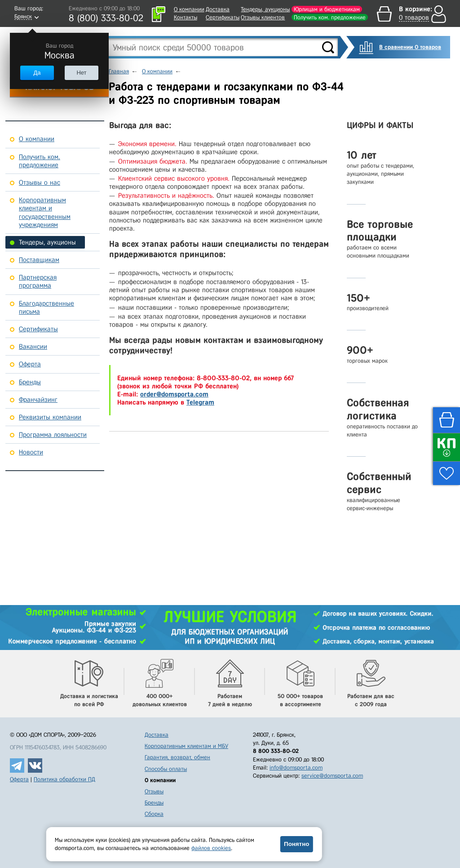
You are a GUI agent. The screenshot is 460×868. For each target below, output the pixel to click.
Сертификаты (223, 17)
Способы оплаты (166, 769)
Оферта (19, 779)
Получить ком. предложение (330, 17)
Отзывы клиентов (263, 17)
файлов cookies (211, 848)
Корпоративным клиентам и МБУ (186, 746)
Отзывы (154, 791)
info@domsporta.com (296, 768)
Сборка (154, 814)
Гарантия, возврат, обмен (177, 757)
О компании (189, 9)
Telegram (200, 402)
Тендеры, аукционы (265, 9)
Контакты (186, 17)
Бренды (154, 803)
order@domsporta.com (174, 394)
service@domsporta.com (332, 776)
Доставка (218, 9)
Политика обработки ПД (64, 779)
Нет (81, 73)
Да (37, 73)
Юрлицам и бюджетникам (327, 9)
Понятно (296, 844)
